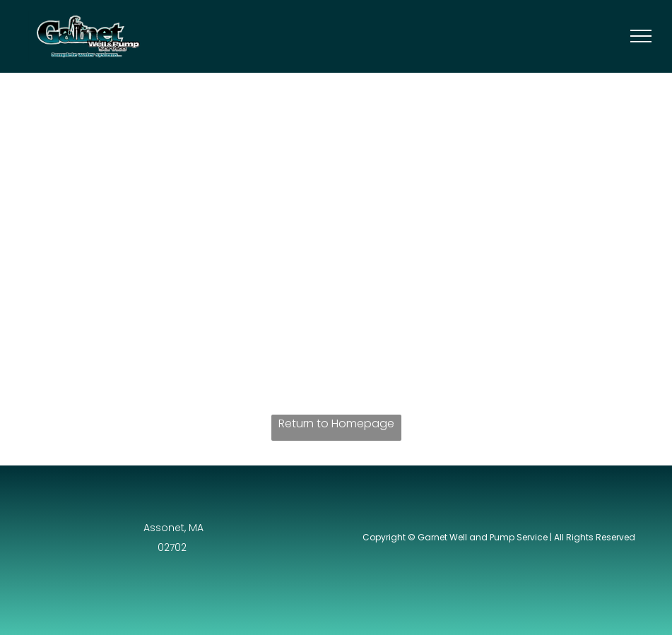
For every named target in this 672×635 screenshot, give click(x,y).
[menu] (641, 36)
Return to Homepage (336, 423)
